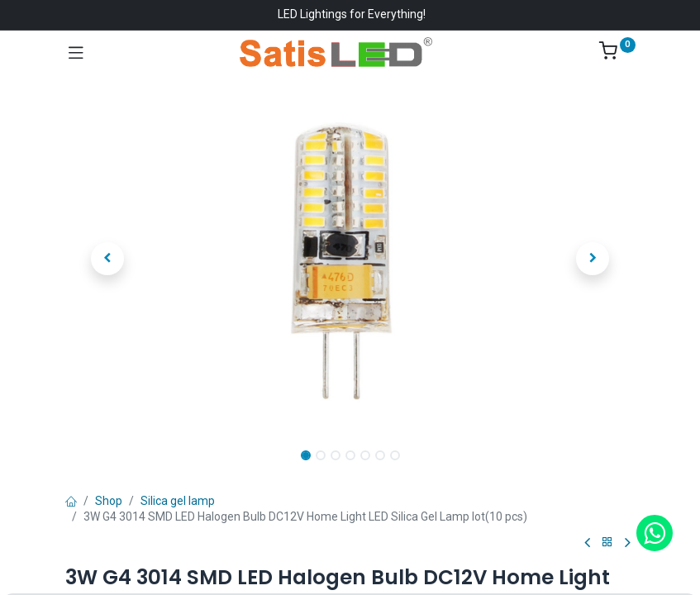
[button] (108, 259)
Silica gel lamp (178, 501)
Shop (109, 501)
